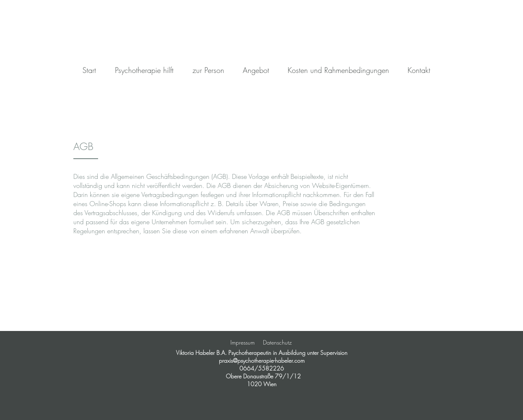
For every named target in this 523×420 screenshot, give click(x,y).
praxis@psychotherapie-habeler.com (262, 360)
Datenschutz (277, 342)
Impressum (243, 342)
